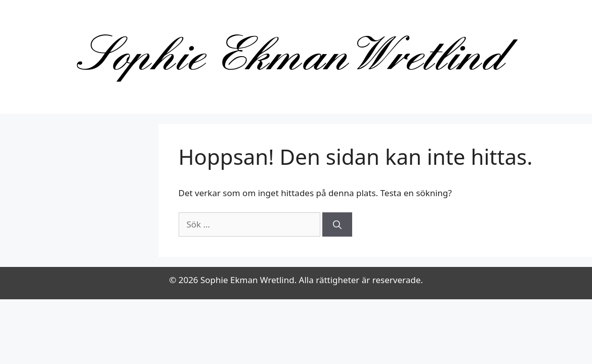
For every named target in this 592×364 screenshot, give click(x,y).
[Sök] (337, 224)
